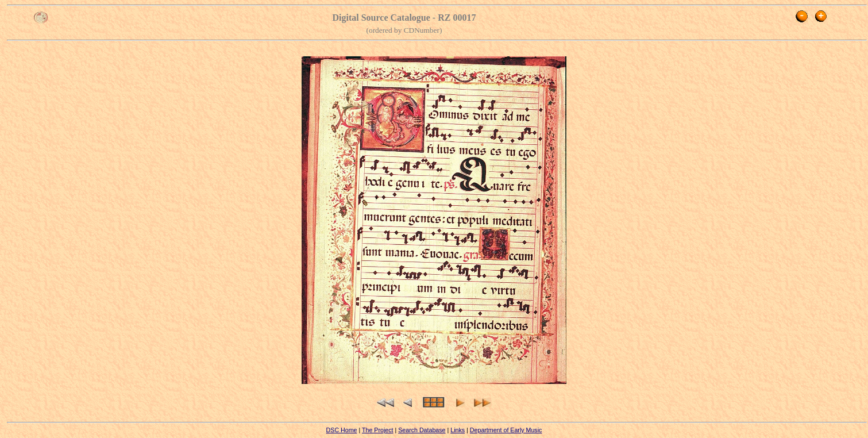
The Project (378, 430)
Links (458, 430)
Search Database (422, 430)
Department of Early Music (506, 430)
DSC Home (342, 430)
